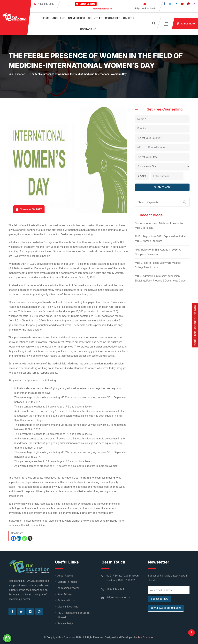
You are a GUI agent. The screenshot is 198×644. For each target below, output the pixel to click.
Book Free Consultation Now (195, 325)
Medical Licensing (68, 607)
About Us (59, 18)
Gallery (129, 18)
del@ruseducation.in (145, 8)
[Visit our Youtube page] (182, 4)
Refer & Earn (65, 594)
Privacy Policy (65, 624)
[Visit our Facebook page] (164, 4)
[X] (30, 538)
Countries (95, 18)
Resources (113, 18)
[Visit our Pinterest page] (188, 4)
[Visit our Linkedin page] (176, 4)
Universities (77, 18)
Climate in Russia (67, 582)
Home (46, 18)
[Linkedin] (19, 538)
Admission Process (68, 588)
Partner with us (66, 600)
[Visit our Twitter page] (170, 4)
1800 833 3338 (115, 589)
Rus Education (146, 637)
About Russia (65, 576)
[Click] (166, 24)
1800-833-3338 (46, 4)
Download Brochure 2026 (166, 608)
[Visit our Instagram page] (194, 4)
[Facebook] (13, 538)
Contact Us (88, 29)
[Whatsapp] (24, 538)
